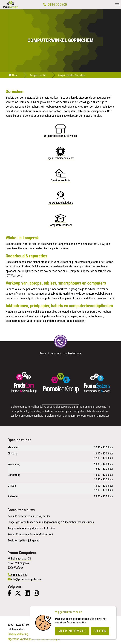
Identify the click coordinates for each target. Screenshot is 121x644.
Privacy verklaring (18, 634)
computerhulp (20, 411)
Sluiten (100, 631)
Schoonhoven (85, 416)
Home (13, 75)
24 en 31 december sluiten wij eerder (29, 516)
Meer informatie (72, 631)
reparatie (35, 411)
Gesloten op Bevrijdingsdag (23, 540)
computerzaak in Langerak (55, 298)
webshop (109, 298)
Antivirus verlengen (49, 639)
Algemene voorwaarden (21, 639)
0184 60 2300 (57, 5)
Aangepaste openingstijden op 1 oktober (31, 528)
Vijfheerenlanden (85, 407)
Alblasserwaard (62, 407)
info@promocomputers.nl (26, 579)
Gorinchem (69, 416)
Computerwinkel (38, 75)
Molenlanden (54, 416)
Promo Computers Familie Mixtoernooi (30, 534)
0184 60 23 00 (19, 575)
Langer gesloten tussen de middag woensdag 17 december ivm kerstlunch (51, 522)
